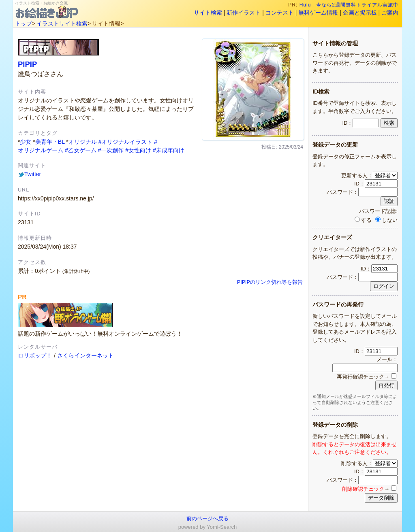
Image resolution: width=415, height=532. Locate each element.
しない (386, 220)
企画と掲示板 (360, 13)
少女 (26, 142)
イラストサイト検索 (62, 23)
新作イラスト (244, 13)
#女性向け (138, 150)
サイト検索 (208, 13)
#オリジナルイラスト (126, 142)
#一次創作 (111, 150)
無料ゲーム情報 (318, 13)
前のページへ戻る (207, 518)
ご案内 (390, 13)
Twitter (29, 174)
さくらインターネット (86, 355)
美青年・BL (50, 142)
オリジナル (83, 142)
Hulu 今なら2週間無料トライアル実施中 (349, 5)
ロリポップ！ (35, 355)
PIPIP (27, 64)
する (363, 220)
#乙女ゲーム (81, 150)
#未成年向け (169, 150)
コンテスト (280, 13)
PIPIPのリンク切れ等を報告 (270, 282)
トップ (24, 23)
